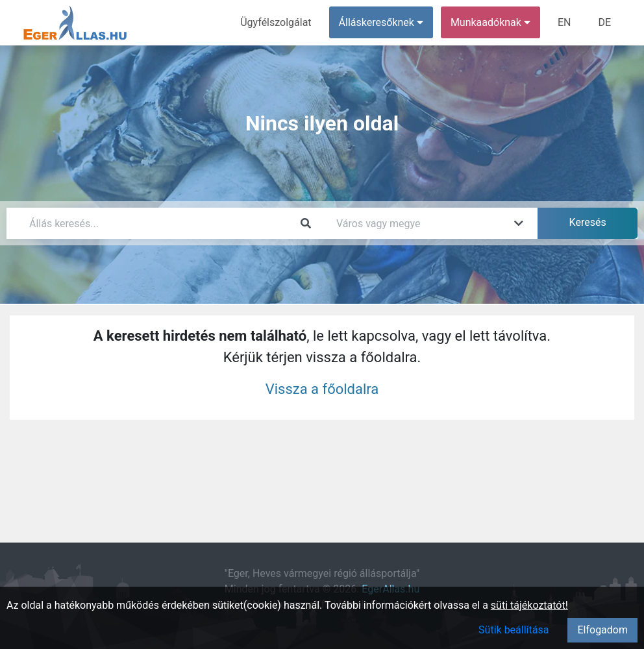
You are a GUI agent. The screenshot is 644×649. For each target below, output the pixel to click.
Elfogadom (602, 630)
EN (564, 22)
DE (604, 22)
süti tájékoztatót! (529, 605)
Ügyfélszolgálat (276, 22)
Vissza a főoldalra (322, 389)
